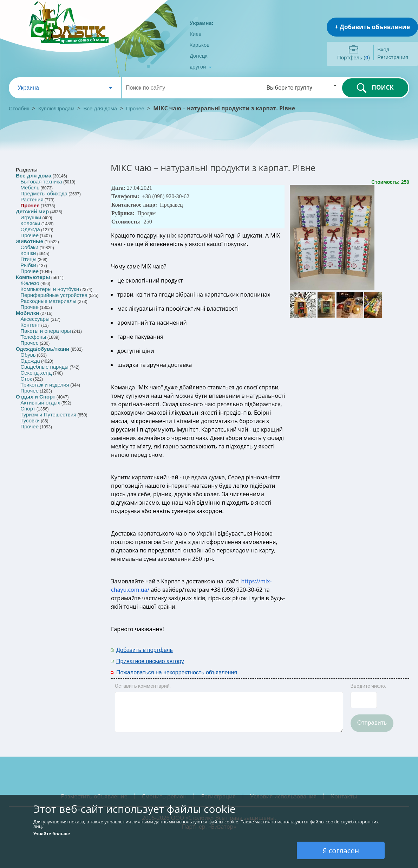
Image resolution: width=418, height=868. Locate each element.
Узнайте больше (52, 834)
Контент (30, 325)
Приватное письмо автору (150, 661)
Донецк (199, 56)
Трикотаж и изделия (45, 385)
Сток (26, 379)
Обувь (28, 355)
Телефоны (33, 337)
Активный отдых (40, 403)
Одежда (30, 229)
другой (201, 67)
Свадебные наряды (44, 367)
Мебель (30, 187)
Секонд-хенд (36, 373)
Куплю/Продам (57, 108)
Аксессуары (35, 319)
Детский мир (32, 211)
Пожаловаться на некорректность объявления (177, 672)
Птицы (28, 259)
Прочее (135, 108)
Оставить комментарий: (143, 686)
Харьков (200, 45)
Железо (30, 283)
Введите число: (368, 686)
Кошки (28, 253)
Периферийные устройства (54, 295)
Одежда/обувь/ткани (43, 349)
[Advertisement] (331, 655)
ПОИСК (375, 88)
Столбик (19, 108)
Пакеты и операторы (45, 331)
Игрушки (31, 217)
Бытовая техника (41, 182)
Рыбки (28, 265)
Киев (195, 34)
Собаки (29, 247)
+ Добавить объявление (372, 27)
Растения (32, 199)
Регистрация (393, 57)
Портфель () (354, 57)
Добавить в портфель (145, 650)
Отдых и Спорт (35, 397)
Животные (30, 241)
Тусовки (30, 420)
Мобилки (27, 313)
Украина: (201, 23)
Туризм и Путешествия (48, 414)
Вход (383, 49)
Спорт (28, 409)
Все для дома (100, 108)
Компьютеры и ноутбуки (50, 289)
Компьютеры (33, 277)
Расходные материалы (48, 301)
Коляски (30, 223)
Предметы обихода (44, 193)
